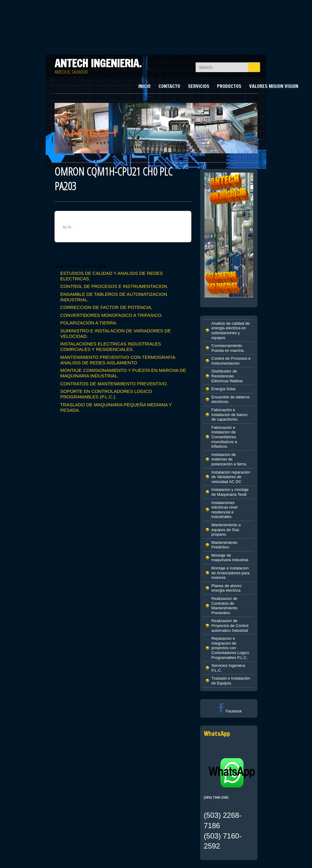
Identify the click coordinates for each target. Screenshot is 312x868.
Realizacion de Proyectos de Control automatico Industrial (230, 625)
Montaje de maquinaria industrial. (230, 558)
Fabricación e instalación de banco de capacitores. (230, 415)
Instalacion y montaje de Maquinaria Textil (230, 492)
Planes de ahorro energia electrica (227, 588)
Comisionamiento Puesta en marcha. (228, 348)
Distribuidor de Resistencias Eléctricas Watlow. (227, 376)
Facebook (229, 711)
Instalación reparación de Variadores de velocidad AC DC (231, 477)
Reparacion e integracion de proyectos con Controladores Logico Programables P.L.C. (230, 648)
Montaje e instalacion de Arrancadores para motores (230, 573)
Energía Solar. (224, 389)
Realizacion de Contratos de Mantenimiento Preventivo (224, 606)
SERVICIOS (199, 86)
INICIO (144, 86)
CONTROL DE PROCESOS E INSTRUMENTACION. (114, 286)
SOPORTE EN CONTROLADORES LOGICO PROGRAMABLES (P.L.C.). (106, 394)
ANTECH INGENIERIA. (98, 63)
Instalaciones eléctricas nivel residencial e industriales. (224, 510)
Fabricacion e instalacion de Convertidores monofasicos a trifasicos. (224, 437)
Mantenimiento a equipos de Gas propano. (226, 530)
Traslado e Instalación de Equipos (231, 681)
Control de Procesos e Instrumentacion (231, 361)
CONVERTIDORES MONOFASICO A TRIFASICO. (112, 315)
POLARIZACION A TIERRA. (89, 323)
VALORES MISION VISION (274, 86)
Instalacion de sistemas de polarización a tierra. (229, 459)
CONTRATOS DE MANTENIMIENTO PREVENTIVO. (114, 384)
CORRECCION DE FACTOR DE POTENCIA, (106, 307)
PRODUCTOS (229, 86)
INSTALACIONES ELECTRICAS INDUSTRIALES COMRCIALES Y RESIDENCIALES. (111, 346)
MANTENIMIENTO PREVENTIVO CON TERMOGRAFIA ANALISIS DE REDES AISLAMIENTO (118, 360)
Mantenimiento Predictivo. (224, 545)
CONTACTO (169, 86)
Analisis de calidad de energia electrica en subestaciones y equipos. (231, 331)
